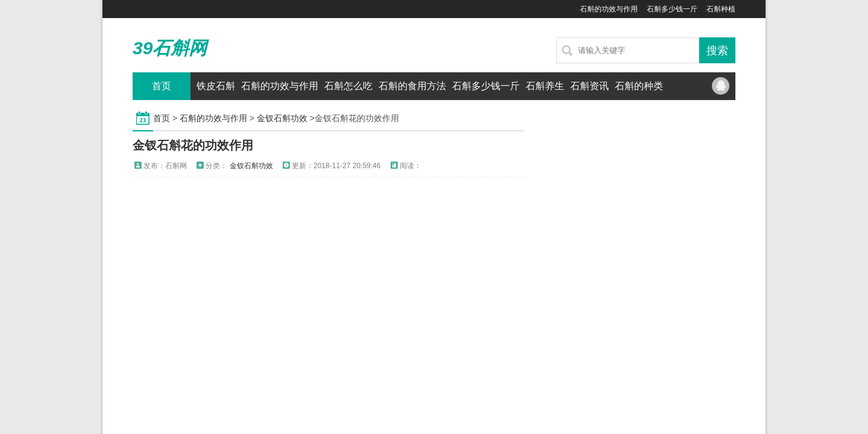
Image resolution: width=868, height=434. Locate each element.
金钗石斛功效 (282, 118)
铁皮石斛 (216, 86)
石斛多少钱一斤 (672, 9)
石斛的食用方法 (412, 86)
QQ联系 (720, 86)
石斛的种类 (639, 86)
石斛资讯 (590, 86)
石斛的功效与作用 (609, 9)
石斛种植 (721, 9)
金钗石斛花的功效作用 (193, 145)
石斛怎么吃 (348, 86)
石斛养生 (545, 86)
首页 (162, 86)
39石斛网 (170, 48)
